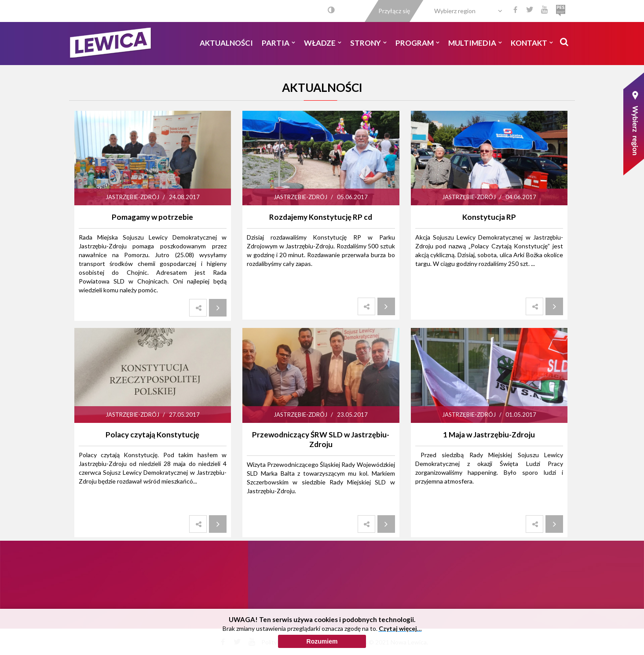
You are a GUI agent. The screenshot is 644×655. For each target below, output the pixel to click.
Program (417, 43)
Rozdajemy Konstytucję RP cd (321, 217)
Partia (278, 43)
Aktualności (226, 43)
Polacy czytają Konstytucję (152, 435)
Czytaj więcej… (400, 645)
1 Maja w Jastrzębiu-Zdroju (489, 435)
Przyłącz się (394, 11)
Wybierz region (455, 11)
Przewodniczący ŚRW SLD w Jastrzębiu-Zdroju (321, 439)
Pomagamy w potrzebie (152, 217)
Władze (323, 43)
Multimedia (475, 43)
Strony (368, 43)
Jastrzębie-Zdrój (132, 197)
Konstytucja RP (489, 217)
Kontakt (532, 43)
